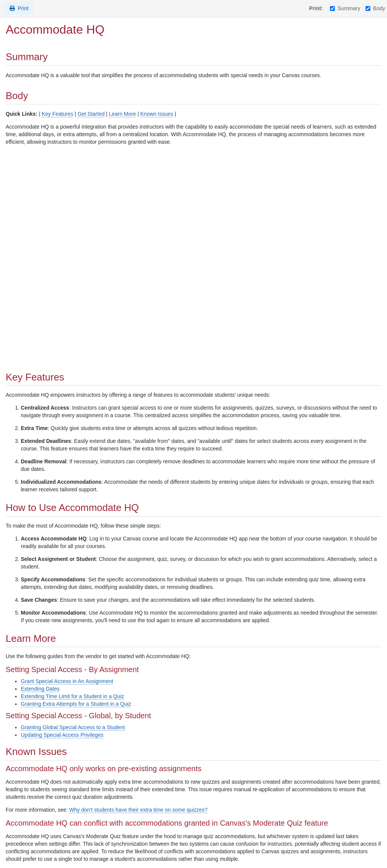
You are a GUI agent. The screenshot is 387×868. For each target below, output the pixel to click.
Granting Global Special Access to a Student (73, 727)
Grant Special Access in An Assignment (67, 681)
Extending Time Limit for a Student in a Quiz (72, 696)
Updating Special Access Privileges (62, 735)
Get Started (91, 114)
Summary (345, 8)
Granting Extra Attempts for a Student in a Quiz (76, 704)
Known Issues (157, 114)
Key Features (57, 114)
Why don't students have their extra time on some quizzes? (138, 810)
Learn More (122, 114)
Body (375, 8)
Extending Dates (40, 689)
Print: (316, 8)
